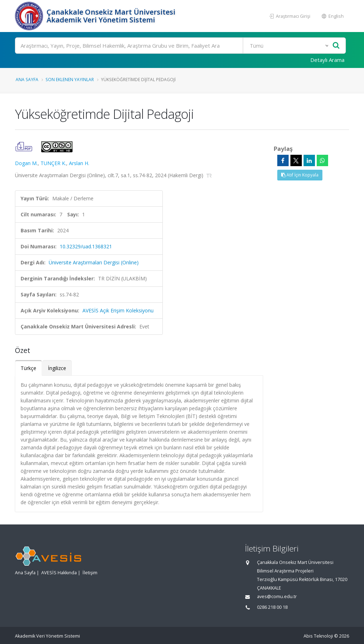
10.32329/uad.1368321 (86, 246)
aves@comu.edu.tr (277, 597)
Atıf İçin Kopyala (300, 175)
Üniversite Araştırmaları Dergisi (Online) (94, 262)
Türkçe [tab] (28, 368)
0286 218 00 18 (272, 607)
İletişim (90, 573)
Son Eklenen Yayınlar (70, 79)
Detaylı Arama (327, 60)
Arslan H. (79, 163)
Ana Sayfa (27, 79)
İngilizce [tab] (57, 368)
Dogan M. (26, 163)
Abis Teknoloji (318, 636)
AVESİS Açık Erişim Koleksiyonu (118, 310)
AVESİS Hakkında (59, 573)
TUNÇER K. (53, 163)
